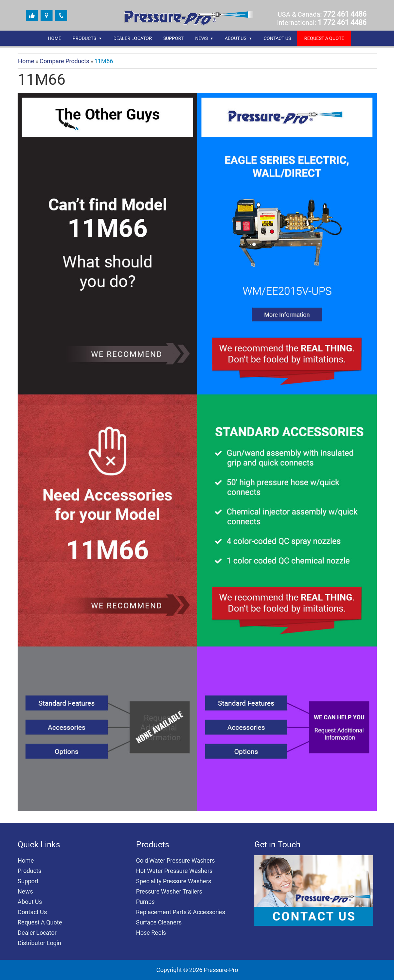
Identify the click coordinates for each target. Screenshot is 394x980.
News (201, 38)
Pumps (145, 902)
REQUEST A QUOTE (324, 38)
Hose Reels (151, 933)
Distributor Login (39, 943)
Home (55, 38)
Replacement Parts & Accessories (181, 912)
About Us (236, 38)
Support (173, 38)
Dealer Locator (133, 38)
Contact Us (277, 38)
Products (84, 38)
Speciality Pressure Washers (174, 881)
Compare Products (64, 61)
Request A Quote (40, 922)
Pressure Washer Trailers (169, 891)
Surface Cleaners (159, 922)
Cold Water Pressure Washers (175, 860)
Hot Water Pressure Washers (174, 871)
